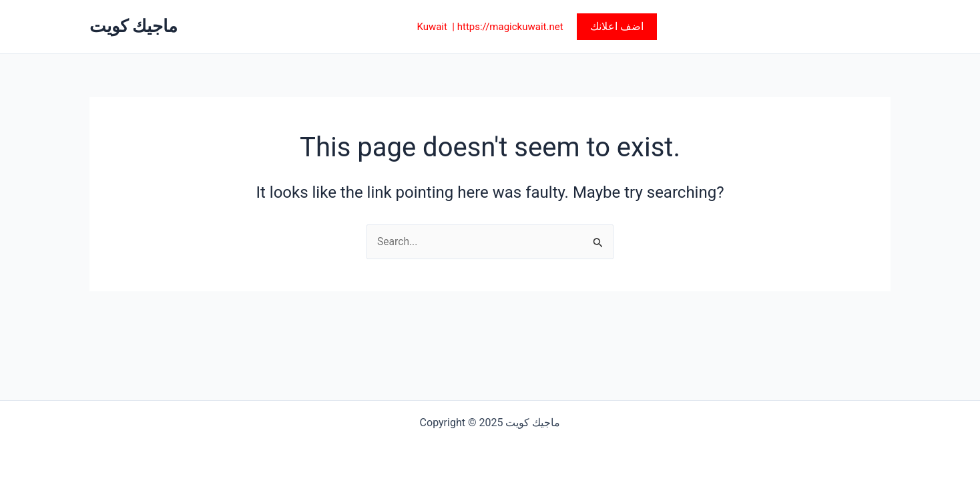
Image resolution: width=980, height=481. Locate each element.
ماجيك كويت (134, 26)
